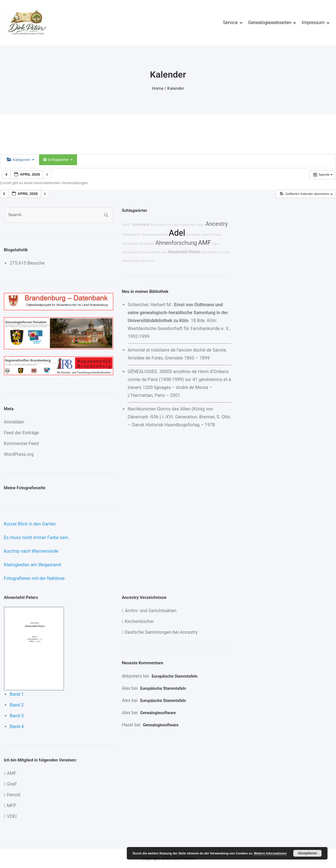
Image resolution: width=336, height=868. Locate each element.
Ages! (216, 244)
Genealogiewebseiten (270, 23)
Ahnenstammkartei (155, 235)
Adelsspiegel (130, 261)
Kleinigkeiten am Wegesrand (32, 565)
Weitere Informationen (270, 853)
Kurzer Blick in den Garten (30, 524)
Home (158, 88)
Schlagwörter (58, 160)
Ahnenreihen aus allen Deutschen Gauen (178, 225)
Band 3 (17, 716)
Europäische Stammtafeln (175, 676)
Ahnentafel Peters (184, 252)
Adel (177, 233)
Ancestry (217, 224)
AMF (205, 243)
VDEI (12, 816)
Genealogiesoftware (158, 713)
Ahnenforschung (176, 243)
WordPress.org (19, 454)
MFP (11, 806)
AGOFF (126, 225)
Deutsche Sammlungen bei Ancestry (161, 632)
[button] (306, 194)
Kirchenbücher (139, 621)
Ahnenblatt (147, 244)
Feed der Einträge (22, 433)
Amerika (224, 252)
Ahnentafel (141, 225)
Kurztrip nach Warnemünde (31, 551)
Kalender (176, 88)
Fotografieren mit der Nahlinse (34, 578)
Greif (12, 784)
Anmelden (14, 422)
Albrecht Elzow (211, 235)
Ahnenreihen (130, 244)
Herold (13, 795)
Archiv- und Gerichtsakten (151, 611)
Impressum (313, 23)
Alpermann (147, 261)
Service (230, 23)
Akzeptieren (307, 853)
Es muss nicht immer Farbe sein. (37, 538)
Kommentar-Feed (21, 443)
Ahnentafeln (210, 252)
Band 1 (17, 694)
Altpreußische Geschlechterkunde (144, 252)
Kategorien (21, 160)
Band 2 (17, 705)
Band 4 (17, 726)
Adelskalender (131, 235)
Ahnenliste (193, 235)
